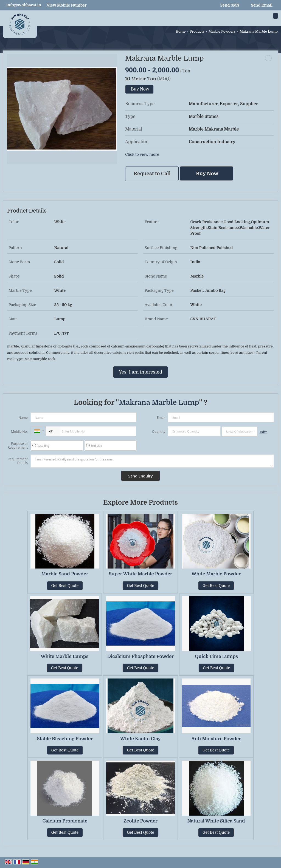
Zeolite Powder (140, 821)
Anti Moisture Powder (216, 739)
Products (197, 32)
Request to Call (152, 173)
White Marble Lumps (64, 656)
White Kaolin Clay (140, 739)
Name (23, 418)
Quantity (159, 432)
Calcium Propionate (65, 821)
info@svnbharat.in (24, 5)
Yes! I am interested (140, 372)
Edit (263, 432)
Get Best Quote (65, 586)
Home (181, 32)
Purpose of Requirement (18, 446)
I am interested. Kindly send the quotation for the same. (152, 461)
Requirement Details (18, 461)
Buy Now (140, 89)
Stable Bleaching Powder (65, 739)
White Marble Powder (216, 574)
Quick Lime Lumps (217, 656)
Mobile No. (19, 432)
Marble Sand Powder (65, 574)
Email (161, 418)
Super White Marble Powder (140, 574)
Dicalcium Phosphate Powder (141, 656)
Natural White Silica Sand (216, 821)
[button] (67, 5)
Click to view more (142, 155)
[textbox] (240, 431)
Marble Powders (222, 32)
